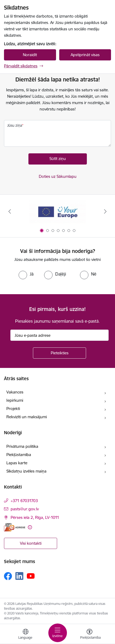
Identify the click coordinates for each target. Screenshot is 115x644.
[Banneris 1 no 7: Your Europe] (57, 212)
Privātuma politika (22, 446)
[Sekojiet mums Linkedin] (19, 576)
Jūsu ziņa (15, 125)
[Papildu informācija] (30, 527)
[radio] (26, 274)
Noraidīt (30, 55)
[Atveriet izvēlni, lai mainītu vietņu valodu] (25, 635)
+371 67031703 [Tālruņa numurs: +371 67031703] (24, 501)
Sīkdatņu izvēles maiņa (26, 471)
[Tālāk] (105, 211)
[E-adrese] (15, 527)
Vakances (15, 392)
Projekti (13, 409)
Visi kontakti (31, 543)
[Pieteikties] (59, 353)
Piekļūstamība (19, 455)
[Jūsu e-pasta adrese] (59, 335)
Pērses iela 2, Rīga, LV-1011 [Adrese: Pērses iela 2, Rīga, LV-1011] (35, 517)
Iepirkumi (15, 400)
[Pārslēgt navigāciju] (58, 633)
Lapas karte (17, 463)
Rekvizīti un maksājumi (27, 417)
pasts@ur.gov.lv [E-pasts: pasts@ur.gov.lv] (25, 509)
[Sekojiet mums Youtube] (31, 576)
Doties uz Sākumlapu (58, 176)
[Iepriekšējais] (10, 211)
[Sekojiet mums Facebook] (8, 576)
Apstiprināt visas (85, 55)
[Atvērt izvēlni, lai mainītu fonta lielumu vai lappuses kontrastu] (90, 635)
